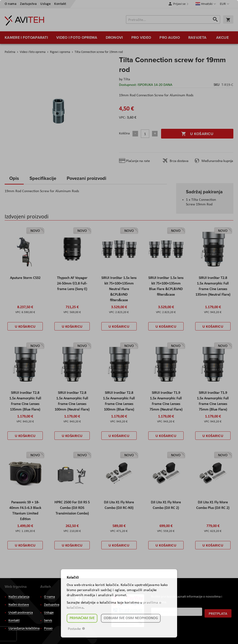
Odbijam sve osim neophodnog (131, 618)
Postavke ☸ (76, 629)
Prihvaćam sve (82, 618)
